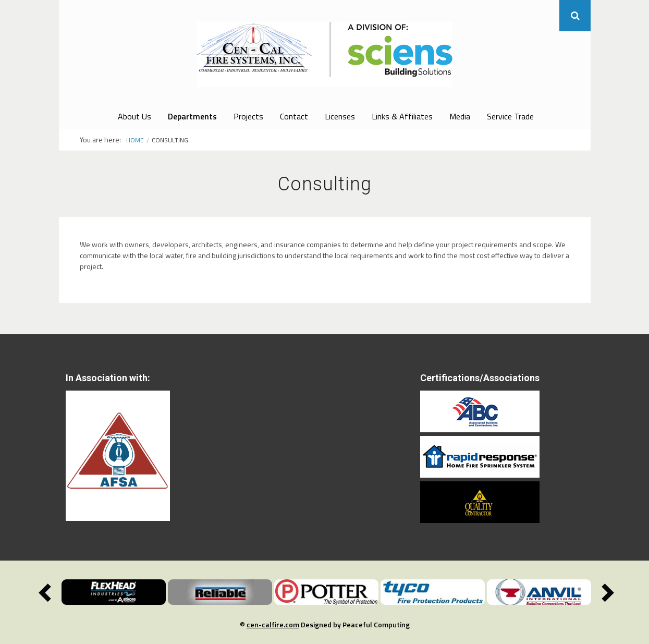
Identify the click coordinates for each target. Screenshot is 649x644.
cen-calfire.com (273, 624)
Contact (294, 116)
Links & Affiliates (402, 116)
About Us (134, 116)
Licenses (340, 116)
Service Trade (510, 116)
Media (460, 116)
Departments (192, 116)
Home (135, 140)
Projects (248, 116)
